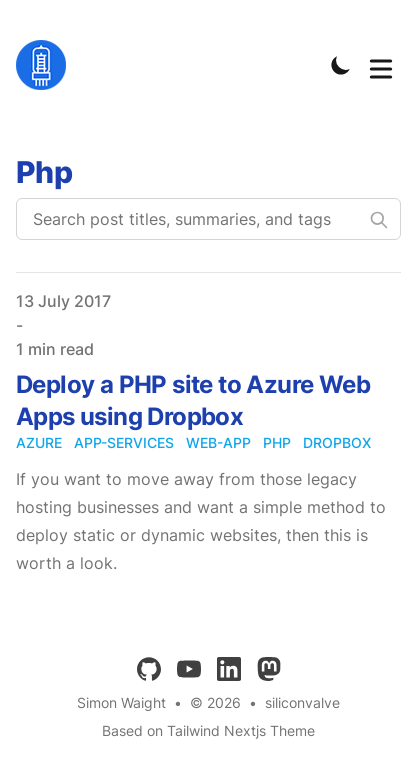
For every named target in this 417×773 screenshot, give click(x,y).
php (277, 442)
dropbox (337, 442)
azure (39, 442)
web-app (218, 442)
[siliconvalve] (47, 65)
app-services (124, 442)
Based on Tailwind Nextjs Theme (208, 730)
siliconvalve (302, 702)
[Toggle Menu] (381, 65)
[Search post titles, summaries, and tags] (208, 219)
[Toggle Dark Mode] (341, 65)
